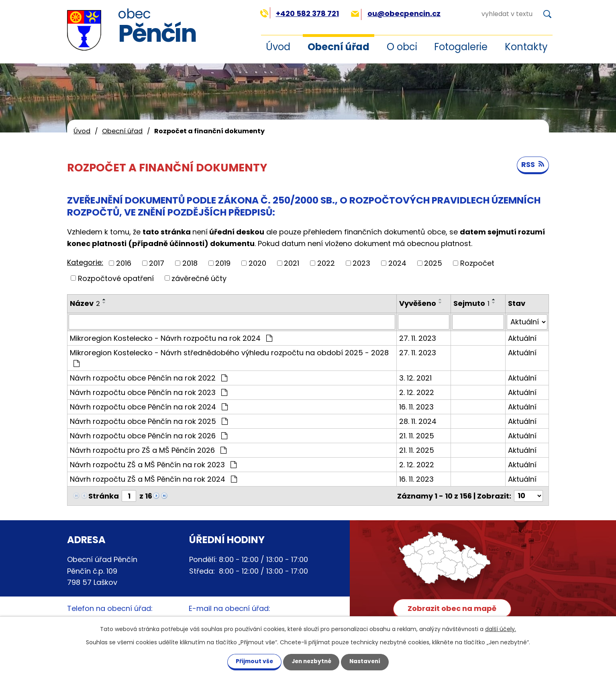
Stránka (104, 496)
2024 (397, 263)
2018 (190, 263)
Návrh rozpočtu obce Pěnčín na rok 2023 (149, 392)
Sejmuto (471, 303)
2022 (326, 263)
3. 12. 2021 (415, 378)
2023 (361, 263)
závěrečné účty (199, 278)
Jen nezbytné (311, 661)
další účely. (501, 629)
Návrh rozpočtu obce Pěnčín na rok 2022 (149, 378)
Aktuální (522, 338)
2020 (257, 263)
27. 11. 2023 (418, 338)
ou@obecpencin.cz (396, 13)
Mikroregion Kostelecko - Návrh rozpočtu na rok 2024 (171, 338)
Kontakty (526, 47)
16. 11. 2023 (416, 407)
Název (85, 303)
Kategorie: (85, 262)
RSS (533, 165)
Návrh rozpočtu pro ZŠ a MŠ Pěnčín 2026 (148, 450)
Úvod (278, 47)
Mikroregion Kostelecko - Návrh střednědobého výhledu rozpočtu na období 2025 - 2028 (229, 357)
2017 (157, 263)
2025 (433, 263)
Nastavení (367, 661)
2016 (124, 263)
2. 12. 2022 (417, 392)
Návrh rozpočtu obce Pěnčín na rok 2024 (149, 407)
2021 (292, 263)
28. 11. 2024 (418, 421)
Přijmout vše (252, 661)
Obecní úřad (339, 47)
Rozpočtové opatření (116, 278)
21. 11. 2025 (417, 436)
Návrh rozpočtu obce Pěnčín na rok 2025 (149, 421)
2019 (223, 263)
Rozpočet (477, 263)
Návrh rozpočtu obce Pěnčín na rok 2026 (149, 436)
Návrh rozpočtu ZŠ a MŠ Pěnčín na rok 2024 (153, 479)
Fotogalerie (461, 47)
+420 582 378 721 (299, 13)
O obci (402, 47)
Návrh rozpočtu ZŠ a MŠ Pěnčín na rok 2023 (153, 465)
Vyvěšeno (418, 303)
